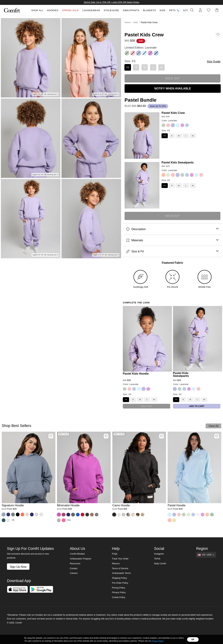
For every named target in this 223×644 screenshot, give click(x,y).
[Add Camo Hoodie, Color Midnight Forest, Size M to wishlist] (162, 436)
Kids (163, 10)
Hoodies (53, 10)
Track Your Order (120, 559)
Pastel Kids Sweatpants (178, 162)
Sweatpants (131, 10)
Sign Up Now (18, 567)
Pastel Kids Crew (173, 113)
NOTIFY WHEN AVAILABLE (173, 88)
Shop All (37, 10)
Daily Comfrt (160, 564)
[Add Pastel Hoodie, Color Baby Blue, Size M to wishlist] (217, 436)
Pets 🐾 (174, 10)
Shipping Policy (119, 578)
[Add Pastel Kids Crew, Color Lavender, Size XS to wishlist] (218, 35)
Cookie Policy (118, 597)
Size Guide (214, 62)
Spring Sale (70, 10)
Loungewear (91, 10)
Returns (116, 564)
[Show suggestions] (206, 555)
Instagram (159, 554)
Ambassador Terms (121, 573)
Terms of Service (120, 568)
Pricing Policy (118, 588)
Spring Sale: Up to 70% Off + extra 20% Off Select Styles (112, 2)
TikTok (157, 559)
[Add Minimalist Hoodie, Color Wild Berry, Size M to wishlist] (106, 436)
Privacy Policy (119, 592)
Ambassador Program (81, 559)
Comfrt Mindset (77, 554)
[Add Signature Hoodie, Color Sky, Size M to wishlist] (51, 436)
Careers (74, 573)
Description (172, 229)
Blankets (149, 10)
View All (214, 426)
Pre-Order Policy (120, 583)
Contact (74, 568)
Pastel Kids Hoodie (136, 374)
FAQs (115, 554)
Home (128, 22)
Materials (172, 240)
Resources (75, 564)
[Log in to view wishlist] (209, 10)
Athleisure (111, 10)
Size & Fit (172, 251)
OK (193, 639)
